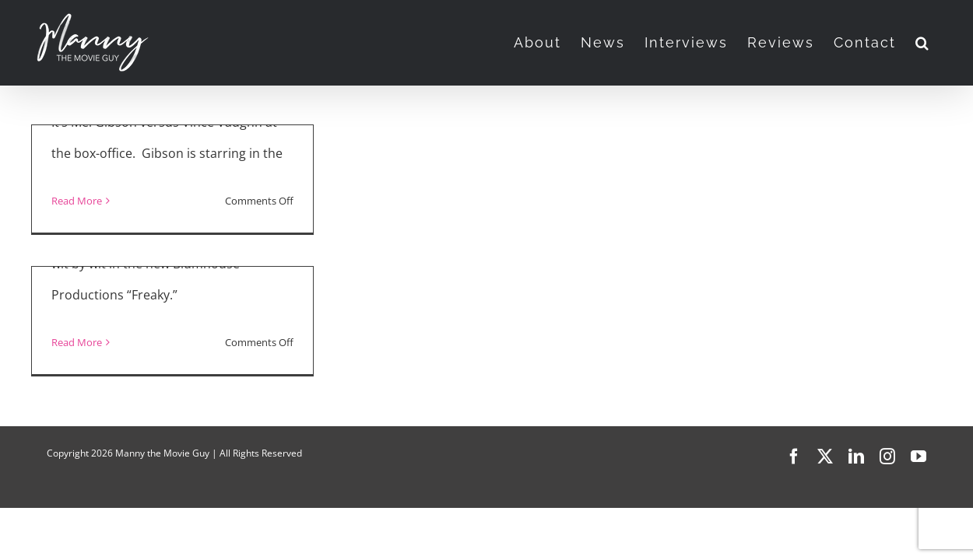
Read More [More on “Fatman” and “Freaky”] (77, 201)
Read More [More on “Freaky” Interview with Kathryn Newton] (77, 342)
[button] (942, 43)
